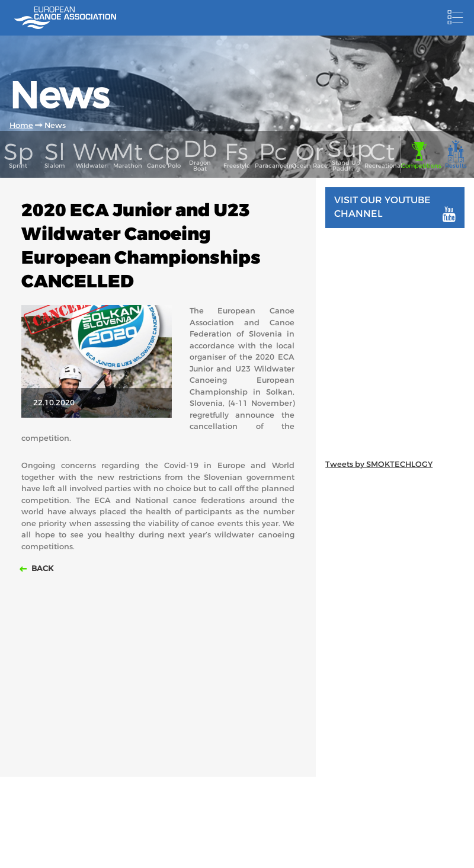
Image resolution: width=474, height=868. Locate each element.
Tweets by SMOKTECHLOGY (379, 464)
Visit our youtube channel (395, 208)
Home (21, 125)
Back (41, 568)
